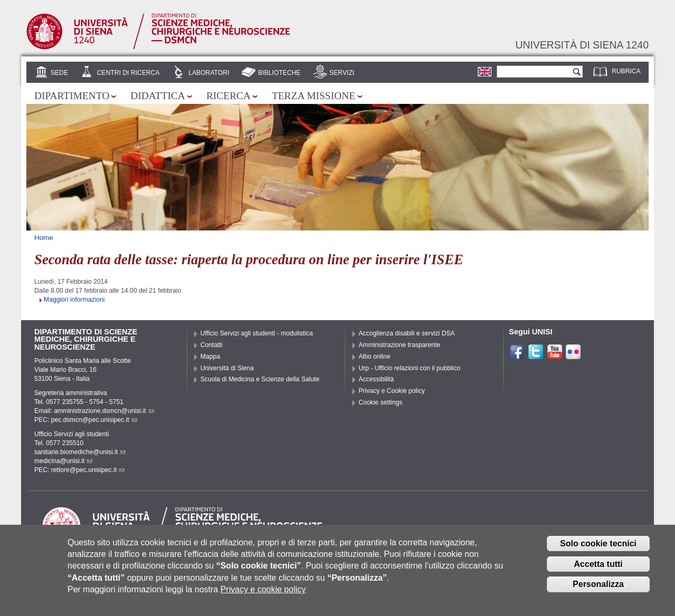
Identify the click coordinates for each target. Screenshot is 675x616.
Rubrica (626, 71)
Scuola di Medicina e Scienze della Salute (260, 379)
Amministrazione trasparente (399, 345)
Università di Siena (227, 368)
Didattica (158, 96)
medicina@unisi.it (63, 461)
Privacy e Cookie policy (392, 391)
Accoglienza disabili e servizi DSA (407, 333)
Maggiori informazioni (74, 300)
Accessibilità (376, 379)
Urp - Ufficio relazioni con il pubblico (409, 368)
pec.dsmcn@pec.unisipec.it (94, 420)
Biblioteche (279, 73)
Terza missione (313, 96)
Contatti (211, 345)
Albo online (374, 357)
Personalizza (598, 591)
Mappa (210, 357)
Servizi (342, 73)
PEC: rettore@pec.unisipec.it (79, 470)
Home (44, 238)
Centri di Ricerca (128, 73)
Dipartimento (72, 96)
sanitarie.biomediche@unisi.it (80, 452)
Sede (59, 73)
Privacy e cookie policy (263, 597)
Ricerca (228, 96)
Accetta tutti (598, 571)
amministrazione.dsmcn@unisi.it (104, 411)
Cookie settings (380, 402)
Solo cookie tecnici (598, 550)
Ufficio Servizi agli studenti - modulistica (257, 333)
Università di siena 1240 (582, 45)
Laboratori (209, 73)
